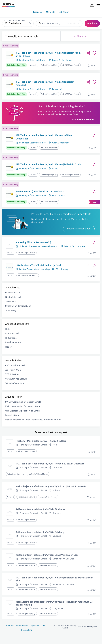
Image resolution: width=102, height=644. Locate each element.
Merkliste (51, 12)
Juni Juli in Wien (13, 370)
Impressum (35, 625)
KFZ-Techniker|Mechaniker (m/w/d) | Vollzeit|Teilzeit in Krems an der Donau (48, 54)
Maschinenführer (13, 342)
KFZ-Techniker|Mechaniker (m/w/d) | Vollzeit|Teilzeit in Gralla (48, 164)
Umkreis (71, 23)
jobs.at (64, 625)
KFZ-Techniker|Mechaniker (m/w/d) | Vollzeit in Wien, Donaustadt (44, 137)
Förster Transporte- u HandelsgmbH (37, 269)
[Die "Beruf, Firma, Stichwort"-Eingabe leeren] (30, 23)
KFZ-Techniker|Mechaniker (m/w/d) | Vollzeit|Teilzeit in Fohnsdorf (45, 83)
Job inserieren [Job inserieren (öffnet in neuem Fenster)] (22, 625)
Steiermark (11, 301)
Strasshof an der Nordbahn (18, 306)
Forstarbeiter (25, 36)
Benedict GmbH (13, 415)
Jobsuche (37, 12)
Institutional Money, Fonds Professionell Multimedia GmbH (33, 420)
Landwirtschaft (12, 333)
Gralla (55, 169)
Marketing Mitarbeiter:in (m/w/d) (33, 242)
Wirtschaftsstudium (15, 383)
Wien (55, 143)
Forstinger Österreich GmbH (33, 60)
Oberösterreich (13, 292)
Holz (8, 329)
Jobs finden (92, 23)
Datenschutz (27, 630)
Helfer (8, 347)
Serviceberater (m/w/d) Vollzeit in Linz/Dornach (41, 191)
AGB (43, 625)
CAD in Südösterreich (15, 365)
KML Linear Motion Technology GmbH (23, 406)
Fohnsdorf (57, 89)
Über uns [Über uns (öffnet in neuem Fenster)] (10, 625)
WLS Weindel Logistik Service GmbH (23, 411)
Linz (54, 195)
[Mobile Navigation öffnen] (98, 5)
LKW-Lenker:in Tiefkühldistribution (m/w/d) (38, 265)
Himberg (64, 269)
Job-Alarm (64, 12)
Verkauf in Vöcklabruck (16, 379)
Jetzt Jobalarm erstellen (83, 119)
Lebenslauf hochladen (79, 229)
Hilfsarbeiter (11, 338)
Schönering (11, 310)
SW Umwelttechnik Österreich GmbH (23, 402)
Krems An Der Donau (62, 60)
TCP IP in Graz (12, 374)
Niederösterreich (13, 297)
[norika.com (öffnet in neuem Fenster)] (87, 627)
